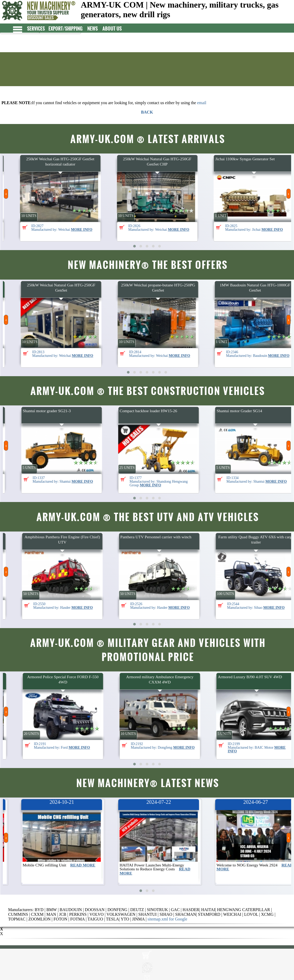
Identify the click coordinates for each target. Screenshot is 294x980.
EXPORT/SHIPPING (68, 28)
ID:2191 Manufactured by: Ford (97, 746)
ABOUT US (115, 28)
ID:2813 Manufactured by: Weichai (98, 354)
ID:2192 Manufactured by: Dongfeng (198, 746)
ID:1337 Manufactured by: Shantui (98, 480)
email (202, 103)
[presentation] (6, 194)
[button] (134, 246)
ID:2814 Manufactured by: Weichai (195, 354)
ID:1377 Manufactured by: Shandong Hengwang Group (199, 481)
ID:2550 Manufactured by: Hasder (98, 606)
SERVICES (39, 28)
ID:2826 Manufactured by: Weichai (194, 228)
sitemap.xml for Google (167, 919)
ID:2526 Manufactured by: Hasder (195, 606)
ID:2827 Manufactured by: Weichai (97, 228)
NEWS (95, 28)
